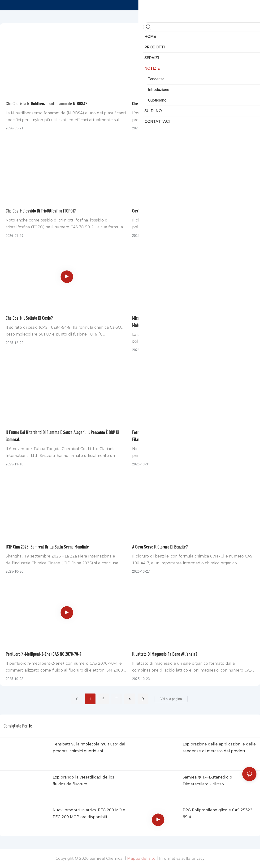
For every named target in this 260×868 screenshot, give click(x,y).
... (116, 696)
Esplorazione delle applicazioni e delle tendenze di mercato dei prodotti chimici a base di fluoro (219, 748)
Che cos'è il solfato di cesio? (29, 318)
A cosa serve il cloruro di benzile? (160, 547)
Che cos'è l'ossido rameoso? (156, 104)
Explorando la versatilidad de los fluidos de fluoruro (83, 781)
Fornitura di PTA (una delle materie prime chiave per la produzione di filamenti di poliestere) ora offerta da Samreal (188, 436)
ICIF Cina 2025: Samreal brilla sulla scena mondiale (47, 547)
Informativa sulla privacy (182, 858)
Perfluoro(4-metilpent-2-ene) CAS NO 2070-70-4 (43, 654)
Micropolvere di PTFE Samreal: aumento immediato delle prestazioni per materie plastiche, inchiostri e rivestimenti (190, 321)
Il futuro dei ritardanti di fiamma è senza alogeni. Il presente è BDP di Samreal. (62, 436)
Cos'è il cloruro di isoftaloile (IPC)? (161, 211)
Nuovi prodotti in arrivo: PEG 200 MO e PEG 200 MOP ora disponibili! (89, 813)
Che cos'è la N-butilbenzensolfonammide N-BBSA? (47, 104)
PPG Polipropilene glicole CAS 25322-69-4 (218, 813)
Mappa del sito (141, 858)
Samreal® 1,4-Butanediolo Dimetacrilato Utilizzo (207, 781)
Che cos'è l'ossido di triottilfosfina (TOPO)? (41, 211)
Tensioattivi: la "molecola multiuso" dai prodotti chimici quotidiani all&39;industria (89, 748)
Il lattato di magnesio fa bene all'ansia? (165, 654)
